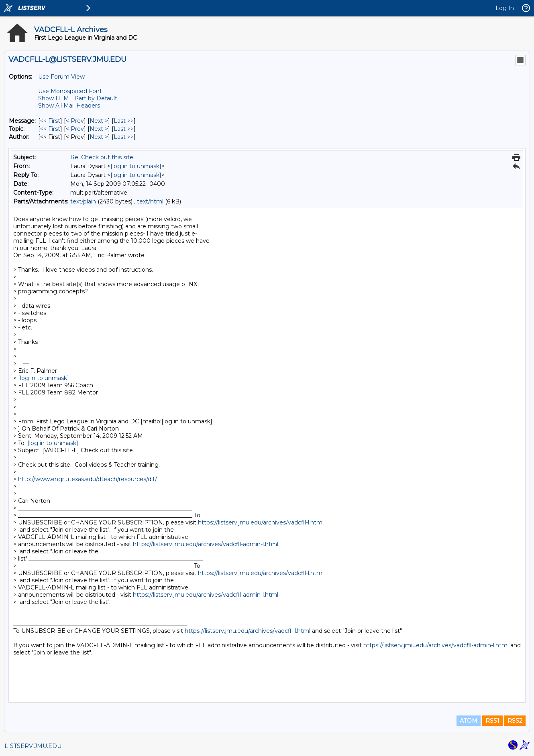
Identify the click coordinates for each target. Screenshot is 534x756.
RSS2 (515, 721)
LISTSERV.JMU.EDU (33, 746)
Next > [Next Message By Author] (99, 137)
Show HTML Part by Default (78, 98)
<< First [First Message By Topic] (50, 129)
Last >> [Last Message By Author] (124, 137)
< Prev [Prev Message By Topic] (75, 129)
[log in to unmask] (136, 166)
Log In (505, 8)
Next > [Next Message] (99, 121)
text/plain (83, 201)
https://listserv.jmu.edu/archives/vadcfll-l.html (261, 522)
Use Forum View (61, 77)
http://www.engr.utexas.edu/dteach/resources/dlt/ (88, 479)
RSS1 (492, 721)
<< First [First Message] (50, 121)
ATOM (469, 721)
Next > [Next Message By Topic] (99, 129)
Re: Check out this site (102, 157)
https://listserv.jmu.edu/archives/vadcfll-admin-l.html (206, 544)
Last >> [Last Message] (124, 121)
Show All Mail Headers (69, 106)
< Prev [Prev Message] (75, 121)
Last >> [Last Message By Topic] (124, 129)
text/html (150, 201)
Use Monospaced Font (70, 91)
